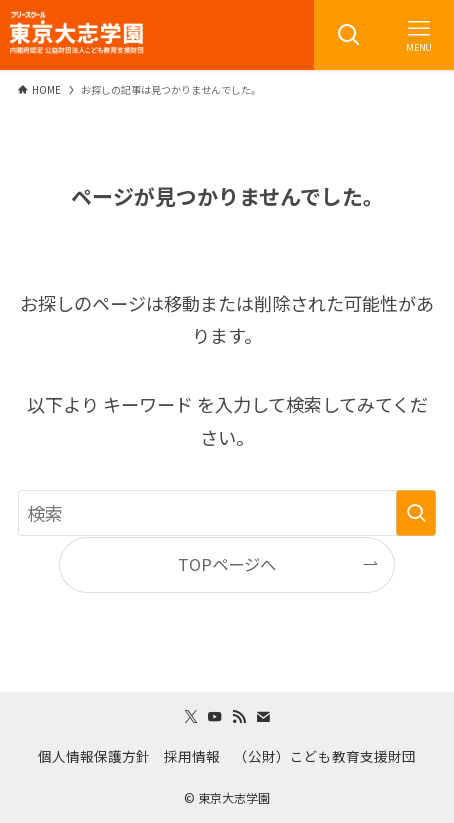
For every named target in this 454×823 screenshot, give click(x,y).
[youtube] (215, 717)
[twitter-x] (191, 717)
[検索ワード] (227, 513)
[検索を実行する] (416, 513)
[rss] (239, 717)
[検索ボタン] (349, 35)
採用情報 (192, 756)
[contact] (263, 717)
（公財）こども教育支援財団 (325, 756)
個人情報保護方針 (94, 756)
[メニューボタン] (419, 35)
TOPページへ (227, 564)
